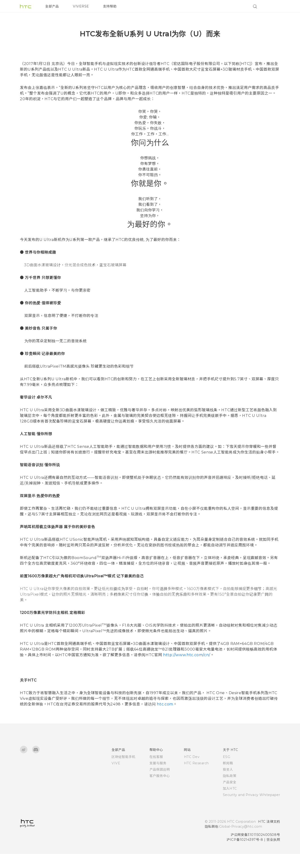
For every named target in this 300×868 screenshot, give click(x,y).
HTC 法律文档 (269, 836)
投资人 (228, 784)
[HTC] (26, 6)
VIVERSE (81, 6)
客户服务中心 (160, 790)
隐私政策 (230, 790)
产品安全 (230, 796)
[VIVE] (274, 6)
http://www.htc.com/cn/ (186, 669)
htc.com (165, 718)
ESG (227, 771)
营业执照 (273, 854)
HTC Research (196, 777)
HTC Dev (192, 771)
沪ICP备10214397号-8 (245, 854)
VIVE (116, 777)
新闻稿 (228, 777)
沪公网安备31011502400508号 (255, 849)
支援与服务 (158, 777)
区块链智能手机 (124, 771)
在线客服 (156, 771)
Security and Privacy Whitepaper (252, 809)
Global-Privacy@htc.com (241, 841)
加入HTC (230, 803)
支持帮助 (110, 6)
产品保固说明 (160, 784)
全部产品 (52, 6)
